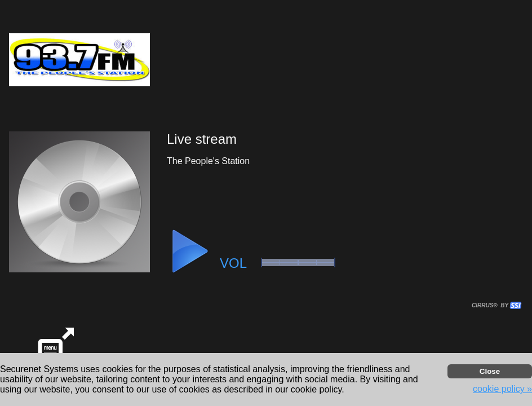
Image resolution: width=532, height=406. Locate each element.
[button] (189, 251)
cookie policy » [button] (502, 389)
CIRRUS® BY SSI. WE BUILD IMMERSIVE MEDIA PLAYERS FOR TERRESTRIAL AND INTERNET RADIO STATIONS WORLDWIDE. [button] (491, 305)
